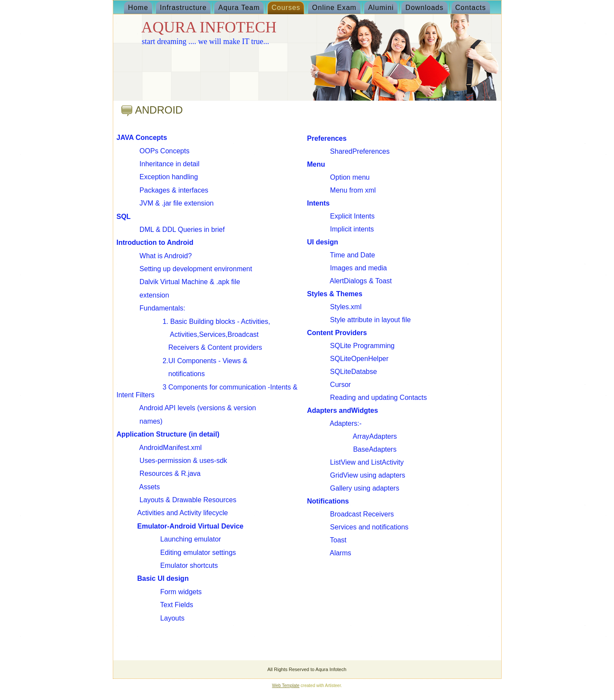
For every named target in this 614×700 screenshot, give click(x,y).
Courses (286, 8)
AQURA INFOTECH (209, 27)
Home (138, 8)
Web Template (286, 686)
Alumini (381, 8)
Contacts (471, 8)
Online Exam (334, 8)
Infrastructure (183, 8)
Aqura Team (239, 8)
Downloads (424, 8)
